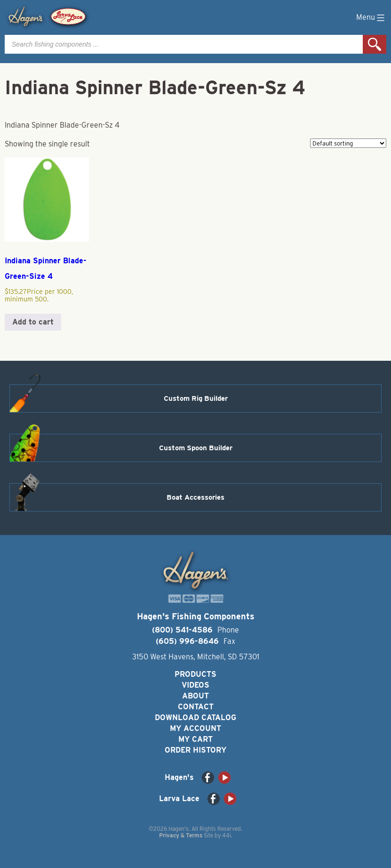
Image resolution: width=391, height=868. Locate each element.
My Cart (195, 739)
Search (375, 44)
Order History (195, 750)
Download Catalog (195, 718)
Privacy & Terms (181, 835)
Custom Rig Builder (196, 398)
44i (227, 835)
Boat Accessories (195, 497)
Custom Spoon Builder (196, 448)
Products (195, 674)
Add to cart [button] (33, 322)
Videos (195, 685)
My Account (195, 728)
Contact (196, 707)
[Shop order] (348, 143)
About (195, 696)
